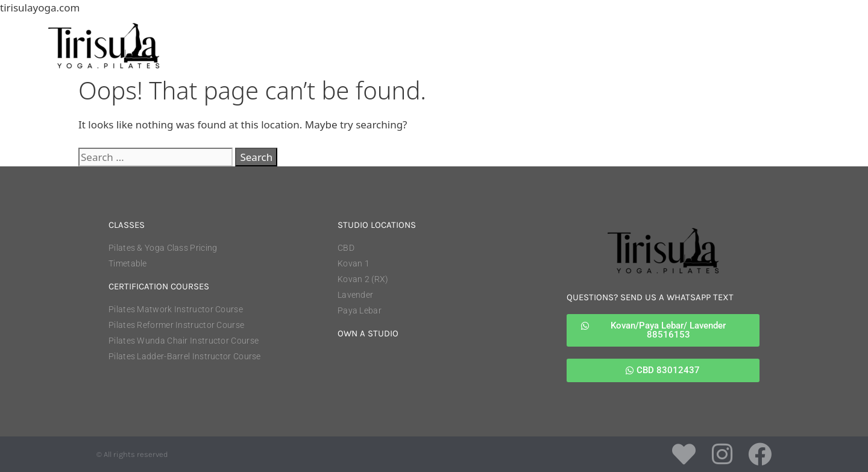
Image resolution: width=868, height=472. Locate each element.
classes (127, 225)
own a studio (368, 333)
